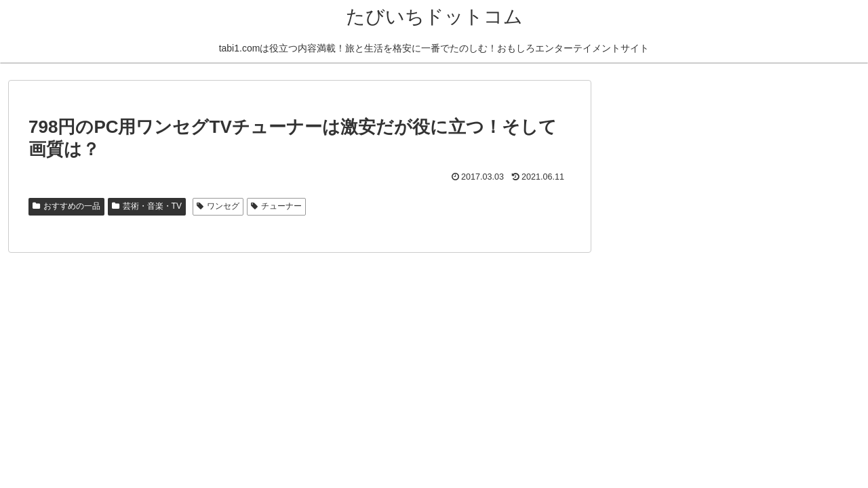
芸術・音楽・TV (147, 206)
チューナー (276, 206)
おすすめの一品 (66, 206)
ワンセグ (218, 206)
